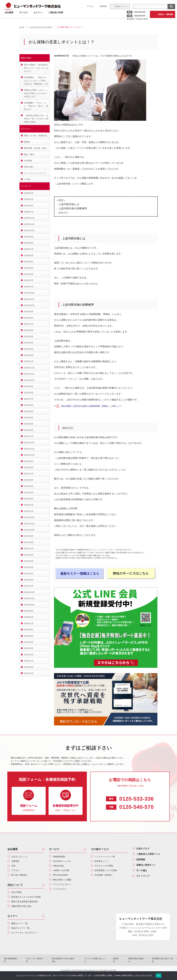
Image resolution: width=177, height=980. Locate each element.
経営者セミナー (103, 862)
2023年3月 (29, 424)
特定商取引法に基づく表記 (155, 967)
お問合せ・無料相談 (164, 14)
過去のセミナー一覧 (22, 937)
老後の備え (29, 167)
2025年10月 (29, 230)
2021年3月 (29, 574)
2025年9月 (29, 237)
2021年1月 (29, 586)
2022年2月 (29, 505)
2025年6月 (29, 255)
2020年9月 (29, 611)
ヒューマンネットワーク (35, 173)
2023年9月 (29, 386)
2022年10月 (29, 455)
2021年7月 (29, 549)
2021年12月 (29, 517)
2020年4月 (29, 642)
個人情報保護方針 (19, 967)
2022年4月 (29, 492)
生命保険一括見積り (105, 877)
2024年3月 (29, 349)
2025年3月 (29, 274)
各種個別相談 (60, 857)
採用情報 (102, 6)
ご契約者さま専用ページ (151, 855)
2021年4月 (29, 567)
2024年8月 (29, 318)
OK (158, 975)
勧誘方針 (114, 967)
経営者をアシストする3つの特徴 (27, 902)
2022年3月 (29, 499)
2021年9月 (29, 536)
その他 (27, 179)
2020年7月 (29, 623)
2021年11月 (29, 524)
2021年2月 (29, 580)
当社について (15, 887)
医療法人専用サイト (148, 867)
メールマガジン (61, 893)
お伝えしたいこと (21, 857)
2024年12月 (29, 293)
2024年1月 (29, 361)
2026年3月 (29, 199)
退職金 (27, 142)
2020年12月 (29, 592)
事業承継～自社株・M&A (35, 148)
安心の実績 (17, 895)
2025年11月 (29, 224)
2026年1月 (29, 212)
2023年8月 (29, 393)
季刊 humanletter (62, 877)
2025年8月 (29, 243)
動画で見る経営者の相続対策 (27, 909)
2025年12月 (29, 218)
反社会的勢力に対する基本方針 (66, 967)
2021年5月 (29, 561)
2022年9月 (29, 461)
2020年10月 (29, 605)
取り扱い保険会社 (21, 877)
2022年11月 (29, 449)
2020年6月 (29, 630)
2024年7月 (29, 324)
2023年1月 (29, 436)
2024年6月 (29, 330)
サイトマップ (144, 880)
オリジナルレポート (64, 887)
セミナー (39, 16)
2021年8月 (29, 542)
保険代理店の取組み (131, 967)
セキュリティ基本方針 (40, 967)
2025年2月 (29, 280)
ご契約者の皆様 (57, 16)
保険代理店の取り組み (23, 914)
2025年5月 (29, 262)
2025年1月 (29, 287)
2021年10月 (29, 530)
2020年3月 (29, 648)
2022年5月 (29, 486)
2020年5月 (29, 636)
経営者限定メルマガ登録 (108, 872)
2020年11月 (29, 598)
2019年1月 (29, 673)
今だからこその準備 (105, 867)
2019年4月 (29, 667)
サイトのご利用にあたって (95, 967)
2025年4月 (29, 268)
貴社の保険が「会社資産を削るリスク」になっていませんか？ (36, 68)
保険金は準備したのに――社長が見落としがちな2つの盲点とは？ (36, 93)
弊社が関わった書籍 (64, 882)
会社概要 (13, 849)
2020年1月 (29, 661)
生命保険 (28, 161)
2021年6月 (29, 555)
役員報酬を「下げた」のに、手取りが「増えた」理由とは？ (36, 106)
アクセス (89, 6)
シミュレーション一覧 (107, 857)
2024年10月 (29, 305)
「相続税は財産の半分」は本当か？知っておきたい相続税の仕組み (36, 119)
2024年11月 (29, 299)
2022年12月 (29, 443)
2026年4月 (29, 193)
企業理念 (16, 862)
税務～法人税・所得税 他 (35, 136)
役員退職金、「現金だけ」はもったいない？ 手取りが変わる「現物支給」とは (36, 81)
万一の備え (143, 873)
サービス (24, 16)
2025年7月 (29, 249)
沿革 (14, 867)
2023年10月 (29, 380)
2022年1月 (29, 511)
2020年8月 (29, 617)
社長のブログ (144, 849)
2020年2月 (29, 655)
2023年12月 (29, 368)
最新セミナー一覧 (21, 932)
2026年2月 (29, 206)
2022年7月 (29, 474)
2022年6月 (29, 480)
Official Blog (59, 867)
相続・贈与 (29, 154)
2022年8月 (29, 467)
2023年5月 (29, 411)
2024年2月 (29, 355)
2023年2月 (29, 430)
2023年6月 (29, 405)
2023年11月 (29, 374)
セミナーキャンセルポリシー (27, 942)
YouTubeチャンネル (64, 862)
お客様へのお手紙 (63, 872)
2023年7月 (29, 399)
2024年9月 (29, 311)
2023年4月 (29, 418)
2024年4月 (29, 343)
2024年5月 (29, 336)
